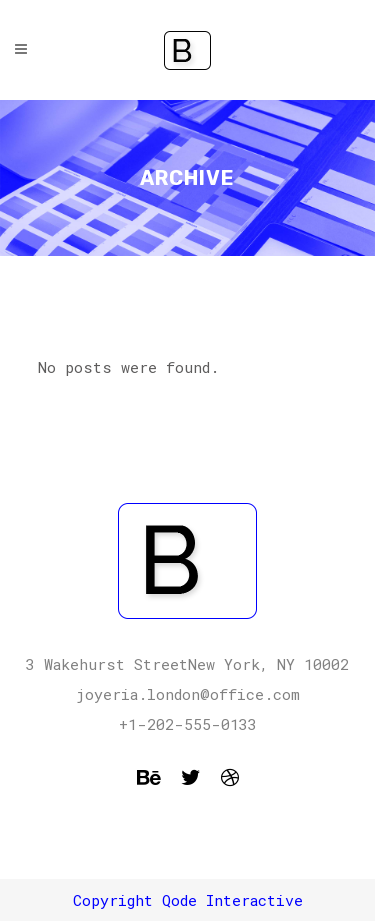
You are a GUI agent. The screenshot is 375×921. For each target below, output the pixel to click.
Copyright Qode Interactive (188, 900)
